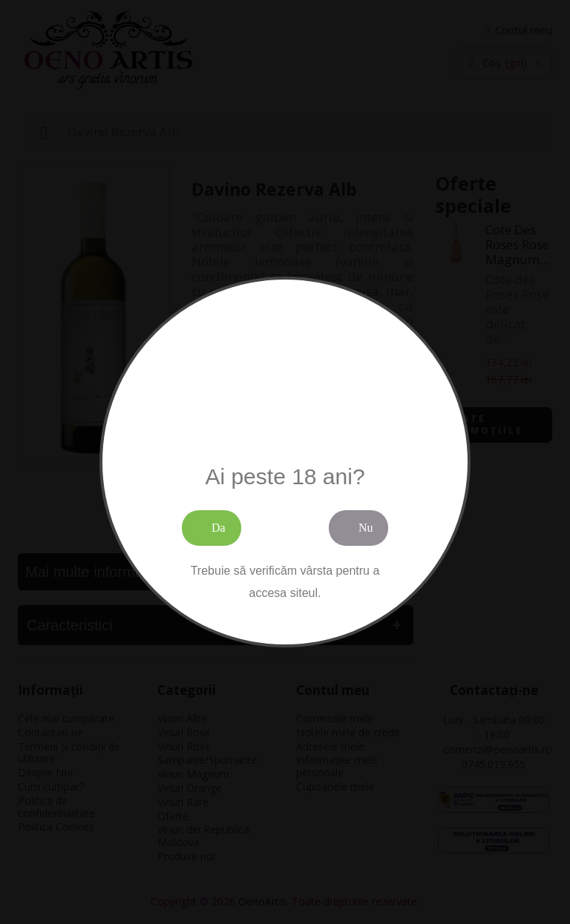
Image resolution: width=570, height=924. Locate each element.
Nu (366, 528)
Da (219, 528)
